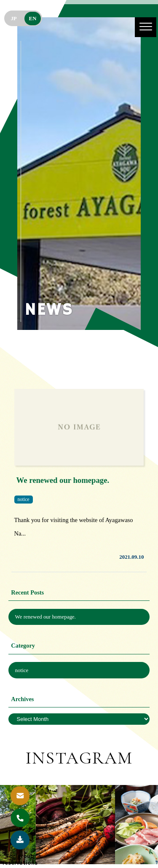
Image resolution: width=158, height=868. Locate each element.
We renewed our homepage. (46, 617)
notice (22, 670)
